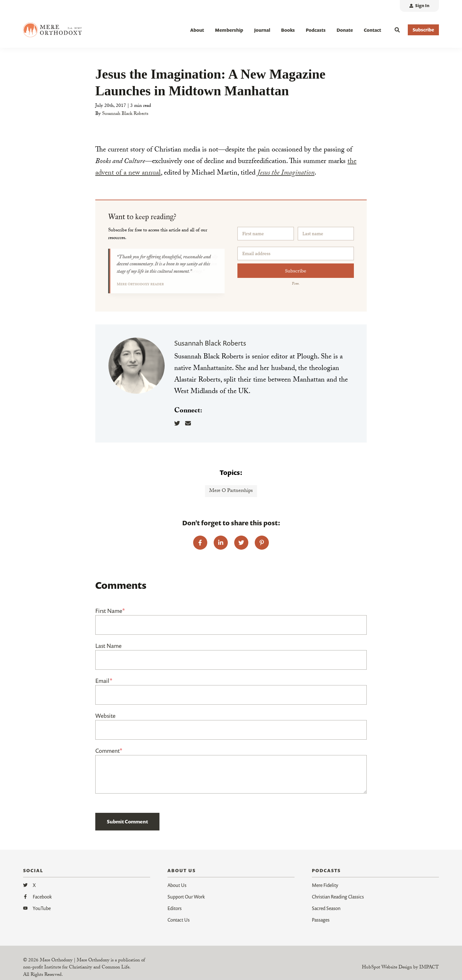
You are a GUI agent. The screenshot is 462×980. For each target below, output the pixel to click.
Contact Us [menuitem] (179, 921)
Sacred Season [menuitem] (326, 909)
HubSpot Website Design (387, 969)
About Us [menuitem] (177, 886)
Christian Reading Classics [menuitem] (338, 898)
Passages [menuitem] (321, 921)
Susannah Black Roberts (125, 115)
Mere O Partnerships (231, 492)
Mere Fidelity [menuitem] (325, 886)
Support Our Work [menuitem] (186, 898)
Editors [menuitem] (175, 909)
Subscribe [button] (423, 30)
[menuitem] (419, 6)
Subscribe (296, 272)
